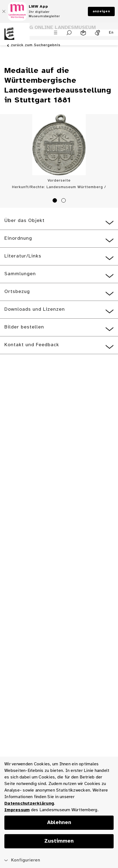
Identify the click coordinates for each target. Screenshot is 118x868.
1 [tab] (56, 201)
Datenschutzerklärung (29, 803)
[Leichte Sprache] (83, 33)
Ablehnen (59, 823)
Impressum (17, 810)
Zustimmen (59, 841)
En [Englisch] (111, 33)
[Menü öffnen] (56, 32)
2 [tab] (64, 201)
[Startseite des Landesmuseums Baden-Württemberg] (15, 37)
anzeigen (101, 11)
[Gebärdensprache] (97, 33)
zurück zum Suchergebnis (36, 45)
